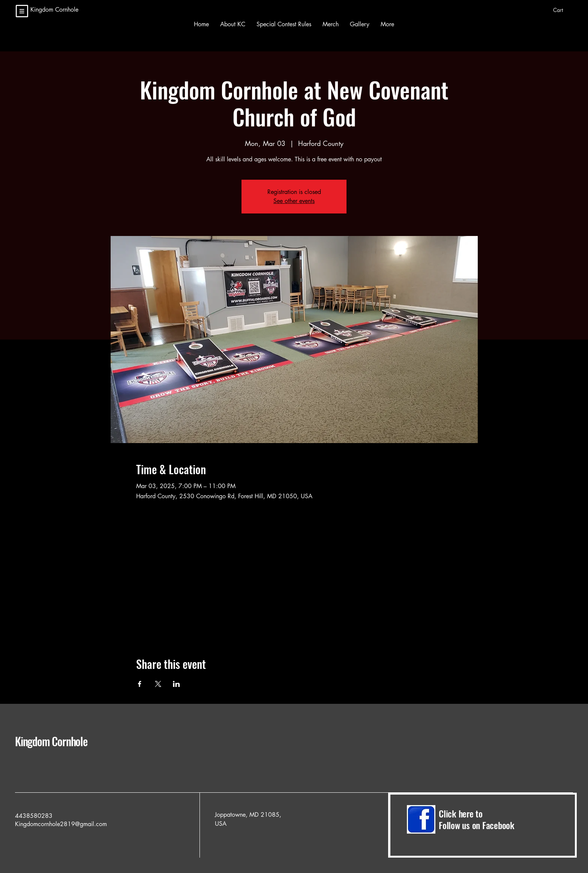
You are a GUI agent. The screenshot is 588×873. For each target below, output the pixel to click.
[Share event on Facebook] (140, 684)
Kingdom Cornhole (70, 741)
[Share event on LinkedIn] (176, 684)
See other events (294, 201)
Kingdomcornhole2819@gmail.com (61, 824)
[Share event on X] (158, 684)
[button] (563, 10)
